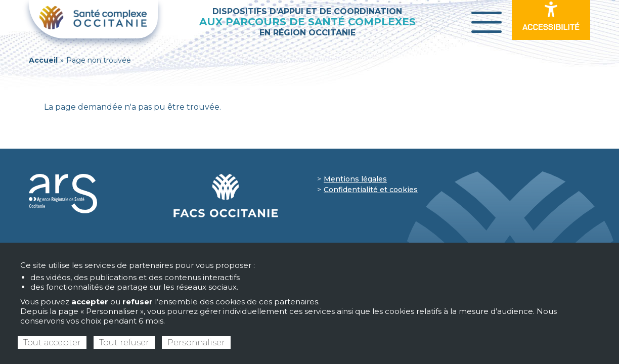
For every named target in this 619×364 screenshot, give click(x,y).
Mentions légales (355, 179)
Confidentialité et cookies (371, 190)
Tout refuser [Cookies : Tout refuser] (124, 343)
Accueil (43, 60)
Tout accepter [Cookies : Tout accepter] (52, 343)
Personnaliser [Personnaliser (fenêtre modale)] (196, 343)
